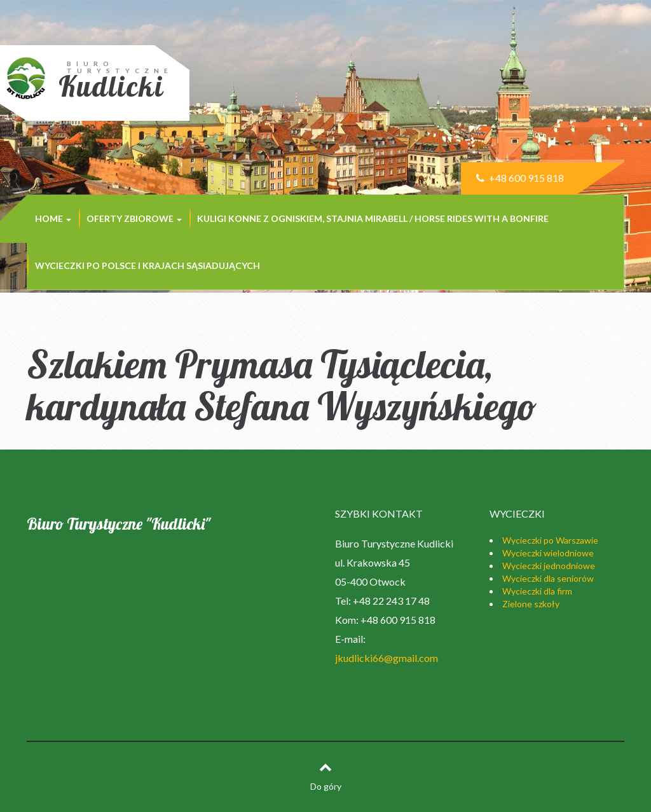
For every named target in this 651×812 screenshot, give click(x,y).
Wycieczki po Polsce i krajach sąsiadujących (147, 265)
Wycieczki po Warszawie (550, 540)
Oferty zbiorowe (134, 218)
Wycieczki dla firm (537, 591)
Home (53, 218)
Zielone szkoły (531, 604)
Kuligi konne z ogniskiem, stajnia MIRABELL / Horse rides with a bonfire (373, 218)
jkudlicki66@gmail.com (387, 658)
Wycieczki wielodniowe (548, 553)
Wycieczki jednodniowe (549, 566)
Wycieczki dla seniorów (548, 578)
